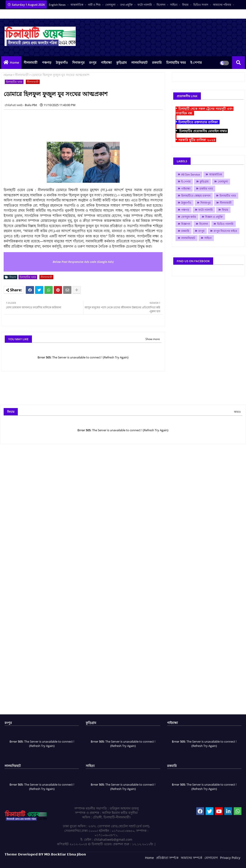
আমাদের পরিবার (222, 5)
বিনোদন (161, 5)
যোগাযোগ (211, 858)
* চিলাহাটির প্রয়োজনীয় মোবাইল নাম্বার (202, 131)
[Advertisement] (87, 123)
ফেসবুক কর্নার (189, 217)
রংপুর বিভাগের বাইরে (225, 231)
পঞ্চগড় (47, 62)
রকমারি (157, 62)
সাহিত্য (174, 5)
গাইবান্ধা (106, 62)
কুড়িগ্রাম (122, 62)
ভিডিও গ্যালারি (225, 224)
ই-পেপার (196, 62)
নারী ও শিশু (95, 5)
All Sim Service (191, 174)
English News (58, 5)
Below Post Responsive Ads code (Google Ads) (83, 262)
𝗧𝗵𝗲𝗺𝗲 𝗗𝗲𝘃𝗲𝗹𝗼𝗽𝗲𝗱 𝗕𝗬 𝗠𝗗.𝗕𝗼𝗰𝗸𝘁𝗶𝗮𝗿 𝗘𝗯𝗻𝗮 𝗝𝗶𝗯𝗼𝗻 (45, 854)
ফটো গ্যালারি (145, 5)
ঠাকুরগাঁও (62, 62)
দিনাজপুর (78, 62)
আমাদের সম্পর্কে (192, 858)
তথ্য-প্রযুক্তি (127, 5)
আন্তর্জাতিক (77, 5)
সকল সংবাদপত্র (13, 14)
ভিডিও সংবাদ (201, 5)
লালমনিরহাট (139, 62)
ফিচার (186, 5)
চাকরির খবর (206, 189)
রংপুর (93, 62)
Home (14, 62)
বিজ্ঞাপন (186, 224)
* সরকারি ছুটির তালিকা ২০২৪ (196, 140)
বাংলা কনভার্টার (35, 14)
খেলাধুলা (111, 5)
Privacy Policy (230, 858)
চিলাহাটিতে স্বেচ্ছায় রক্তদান (196, 196)
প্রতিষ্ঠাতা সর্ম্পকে (167, 858)
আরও (237, 412)
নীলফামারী (31, 62)
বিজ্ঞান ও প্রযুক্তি (214, 217)
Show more (153, 339)
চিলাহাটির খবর (176, 62)
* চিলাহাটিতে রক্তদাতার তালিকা (198, 122)
